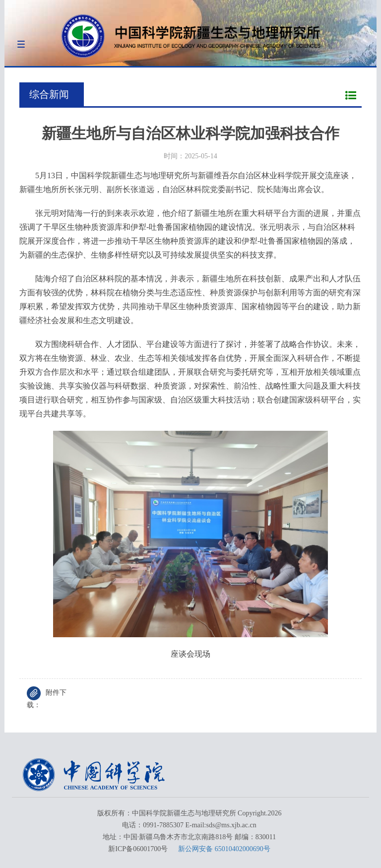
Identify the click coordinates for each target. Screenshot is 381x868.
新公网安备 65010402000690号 (224, 849)
